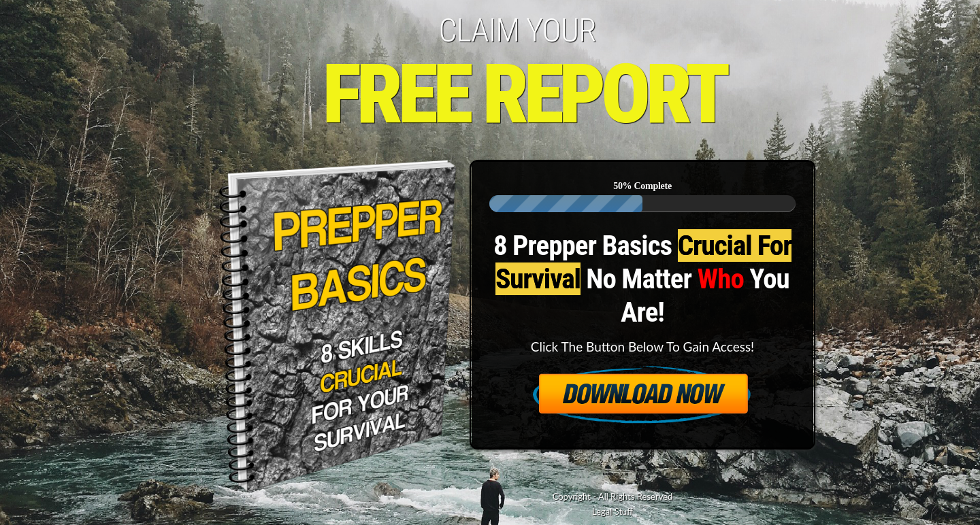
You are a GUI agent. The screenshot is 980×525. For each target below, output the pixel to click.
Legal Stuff (612, 511)
